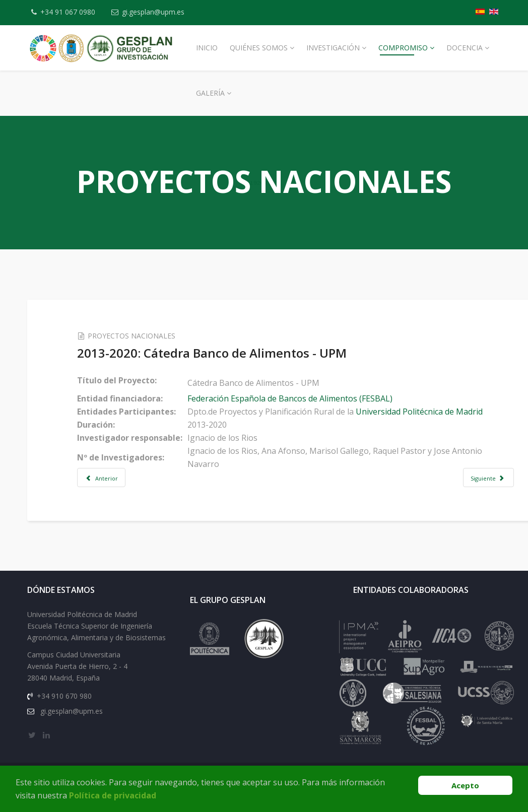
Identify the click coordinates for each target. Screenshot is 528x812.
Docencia (465, 48)
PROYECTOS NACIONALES (134, 336)
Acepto (465, 785)
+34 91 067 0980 (68, 12)
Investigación (333, 48)
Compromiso (403, 48)
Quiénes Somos (259, 48)
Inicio (207, 48)
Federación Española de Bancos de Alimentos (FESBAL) (292, 398)
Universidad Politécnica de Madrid (421, 412)
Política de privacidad (113, 795)
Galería (210, 93)
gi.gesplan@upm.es (154, 12)
